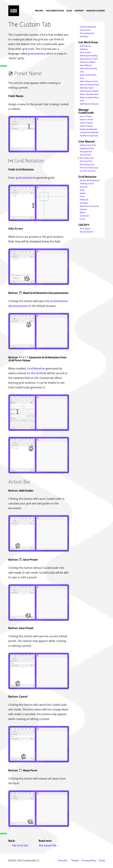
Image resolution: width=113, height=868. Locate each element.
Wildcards (84, 200)
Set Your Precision (88, 171)
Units (82, 197)
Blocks (83, 213)
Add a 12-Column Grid (89, 85)
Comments (84, 216)
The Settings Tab (87, 165)
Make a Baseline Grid (89, 94)
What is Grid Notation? (90, 181)
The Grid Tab (18, 846)
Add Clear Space (87, 88)
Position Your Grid (88, 145)
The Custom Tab (87, 158)
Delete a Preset (87, 120)
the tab (39, 373)
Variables (84, 203)
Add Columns (85, 46)
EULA (102, 861)
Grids (82, 190)
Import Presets (86, 123)
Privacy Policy (89, 861)
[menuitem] (39, 11)
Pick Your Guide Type (89, 168)
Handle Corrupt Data (89, 136)
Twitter (75, 861)
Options (83, 210)
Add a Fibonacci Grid (89, 82)
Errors (82, 219)
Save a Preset (86, 117)
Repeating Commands (89, 206)
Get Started (85, 30)
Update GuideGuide (88, 129)
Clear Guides (85, 53)
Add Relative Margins (89, 104)
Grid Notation (36, 369)
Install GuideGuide (88, 27)
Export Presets (86, 126)
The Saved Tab (49, 846)
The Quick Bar (86, 152)
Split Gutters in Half (88, 59)
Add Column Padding (89, 56)
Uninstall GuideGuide (89, 133)
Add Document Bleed (89, 91)
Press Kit (63, 861)
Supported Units (87, 149)
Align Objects (86, 65)
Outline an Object (88, 62)
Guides (83, 193)
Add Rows (84, 49)
